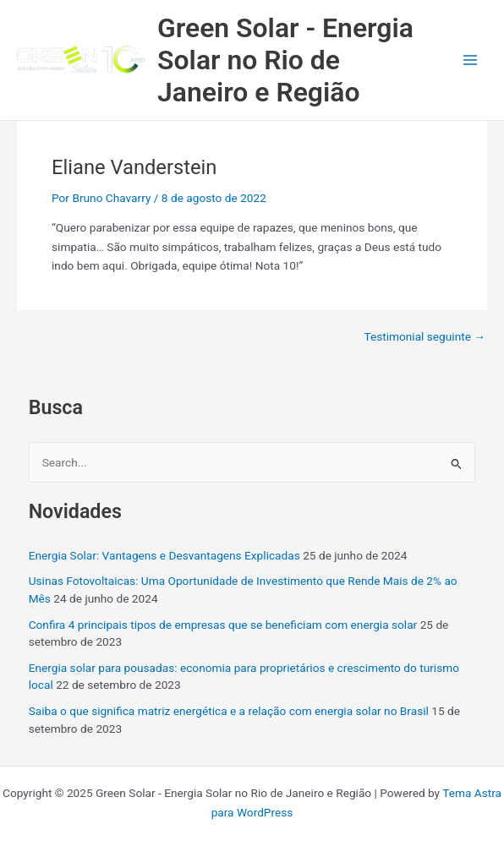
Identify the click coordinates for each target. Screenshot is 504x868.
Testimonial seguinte (425, 337)
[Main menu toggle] (471, 60)
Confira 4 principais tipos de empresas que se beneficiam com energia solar (223, 625)
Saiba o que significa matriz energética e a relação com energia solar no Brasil (229, 711)
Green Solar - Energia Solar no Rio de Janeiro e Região (285, 60)
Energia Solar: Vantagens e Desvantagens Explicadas (164, 555)
